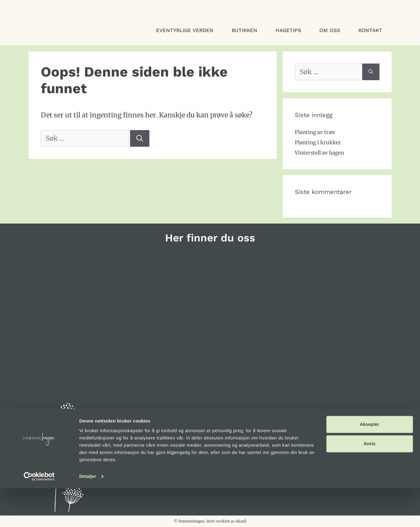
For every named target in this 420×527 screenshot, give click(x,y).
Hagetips (288, 30)
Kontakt (370, 30)
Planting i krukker (318, 142)
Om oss (330, 30)
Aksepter (370, 463)
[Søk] (140, 138)
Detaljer (88, 515)
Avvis (369, 482)
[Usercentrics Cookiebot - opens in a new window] (39, 515)
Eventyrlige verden (185, 30)
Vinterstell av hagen (319, 153)
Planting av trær (315, 132)
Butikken (244, 30)
